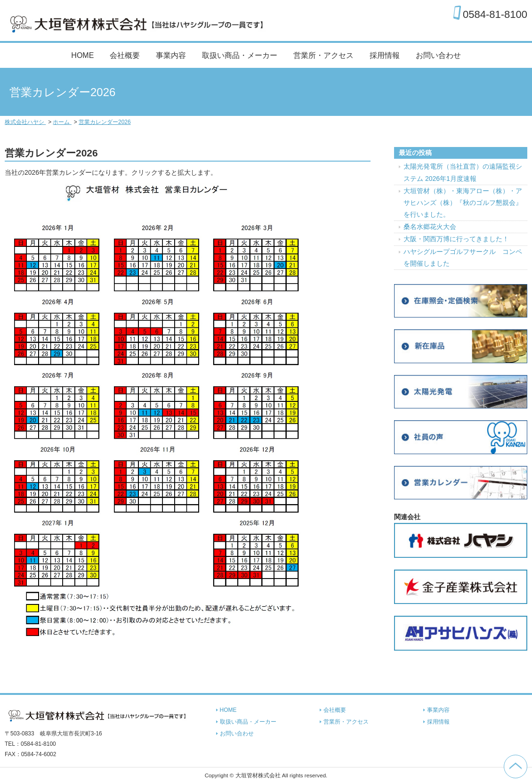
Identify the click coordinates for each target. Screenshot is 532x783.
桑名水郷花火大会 (430, 227)
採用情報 (385, 55)
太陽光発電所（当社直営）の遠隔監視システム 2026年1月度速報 (463, 172)
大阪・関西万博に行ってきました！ (456, 239)
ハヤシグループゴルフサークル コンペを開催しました (463, 257)
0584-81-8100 (495, 14)
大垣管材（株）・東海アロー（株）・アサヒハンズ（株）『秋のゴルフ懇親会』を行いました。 (463, 203)
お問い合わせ (438, 55)
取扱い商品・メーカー (240, 55)
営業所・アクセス (323, 55)
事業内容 (171, 55)
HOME (82, 55)
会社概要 (125, 55)
